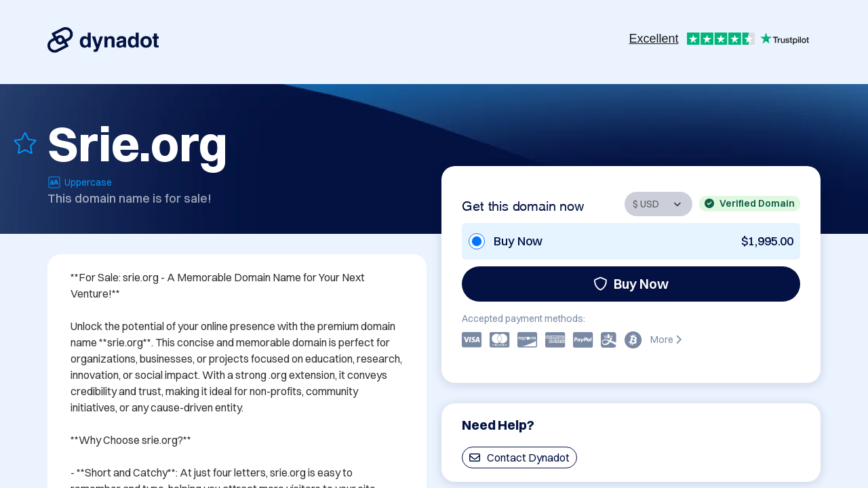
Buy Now (631, 284)
